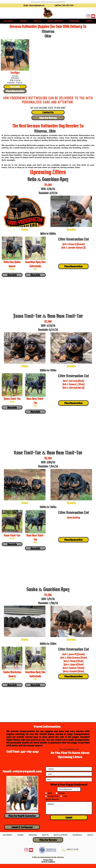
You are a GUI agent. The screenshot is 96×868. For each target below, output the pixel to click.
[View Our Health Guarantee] (22, 816)
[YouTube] (93, 16)
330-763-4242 (68, 6)
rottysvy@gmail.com (37, 6)
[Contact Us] (48, 112)
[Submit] (69, 817)
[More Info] (15, 87)
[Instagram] (88, 16)
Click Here (82, 140)
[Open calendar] (78, 789)
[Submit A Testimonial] (22, 827)
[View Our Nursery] (48, 118)
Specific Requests (52, 799)
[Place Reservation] (15, 91)
